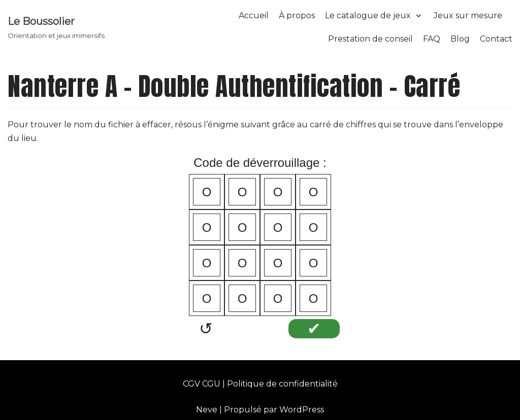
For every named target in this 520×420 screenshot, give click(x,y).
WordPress (302, 410)
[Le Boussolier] (56, 27)
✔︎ (314, 329)
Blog (460, 39)
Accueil (254, 15)
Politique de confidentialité (282, 384)
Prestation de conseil (370, 39)
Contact (496, 39)
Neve (207, 410)
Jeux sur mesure (468, 15)
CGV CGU (202, 384)
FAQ (432, 39)
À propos (297, 15)
